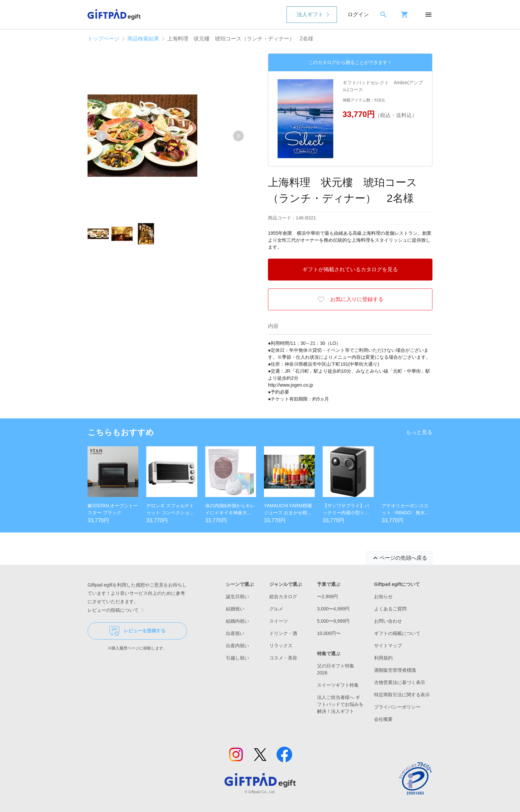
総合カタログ (283, 596)
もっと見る (419, 432)
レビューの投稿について (117, 610)
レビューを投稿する (137, 631)
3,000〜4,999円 (333, 609)
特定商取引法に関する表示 (402, 695)
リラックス (281, 646)
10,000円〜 (329, 633)
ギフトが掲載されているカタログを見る (350, 269)
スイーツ (279, 621)
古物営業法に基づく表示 (400, 682)
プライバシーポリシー (397, 707)
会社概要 (383, 719)
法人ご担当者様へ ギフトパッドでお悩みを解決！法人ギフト (340, 704)
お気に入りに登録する (350, 299)
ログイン (358, 14)
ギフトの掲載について (397, 633)
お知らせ (383, 596)
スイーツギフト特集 (338, 685)
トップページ (103, 39)
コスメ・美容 (283, 658)
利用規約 (383, 658)
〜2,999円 (327, 596)
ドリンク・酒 (283, 633)
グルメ (276, 609)
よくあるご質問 (390, 609)
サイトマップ (388, 646)
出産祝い (235, 633)
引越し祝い (237, 658)
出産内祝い (237, 646)
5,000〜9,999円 (333, 621)
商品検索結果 (143, 39)
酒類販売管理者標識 (395, 670)
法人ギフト (310, 14)
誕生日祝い (237, 596)
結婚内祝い (237, 621)
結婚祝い (235, 609)
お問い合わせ (388, 621)
